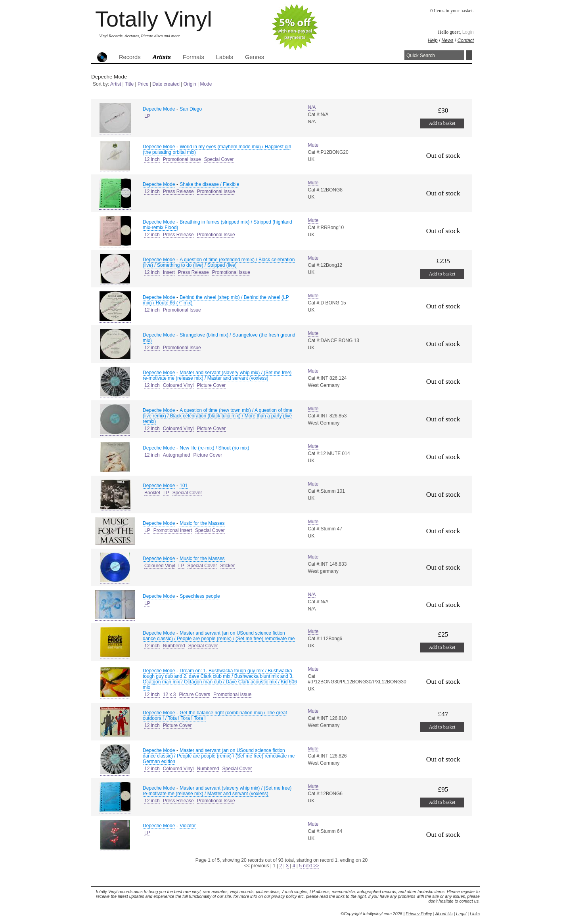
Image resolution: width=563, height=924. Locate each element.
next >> (311, 866)
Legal (461, 914)
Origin (190, 84)
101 (184, 486)
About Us (444, 914)
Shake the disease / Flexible (209, 184)
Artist (116, 84)
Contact (466, 40)
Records (130, 57)
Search (469, 55)
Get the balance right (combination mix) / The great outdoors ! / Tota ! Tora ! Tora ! (215, 715)
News (448, 40)
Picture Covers (194, 694)
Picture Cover (212, 385)
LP (147, 116)
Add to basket (442, 123)
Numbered (174, 646)
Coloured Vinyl (178, 385)
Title (129, 84)
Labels (225, 57)
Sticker (227, 566)
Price (143, 84)
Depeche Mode (159, 109)
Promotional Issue (182, 159)
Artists (162, 57)
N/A (312, 107)
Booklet (152, 493)
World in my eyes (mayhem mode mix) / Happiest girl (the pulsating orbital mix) (217, 149)
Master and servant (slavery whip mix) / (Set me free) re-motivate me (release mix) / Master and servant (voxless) (217, 375)
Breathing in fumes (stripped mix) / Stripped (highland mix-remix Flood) (217, 225)
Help (433, 40)
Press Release (178, 191)
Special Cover (219, 159)
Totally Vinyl (154, 19)
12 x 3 (169, 694)
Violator (188, 826)
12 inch (152, 159)
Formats (193, 57)
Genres (255, 57)
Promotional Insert (173, 530)
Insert (169, 272)
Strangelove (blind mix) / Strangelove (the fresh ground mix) (219, 338)
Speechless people (200, 596)
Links (475, 914)
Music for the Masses (202, 523)
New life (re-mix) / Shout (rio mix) (214, 448)
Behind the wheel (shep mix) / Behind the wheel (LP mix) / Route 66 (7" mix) (216, 300)
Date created (166, 84)
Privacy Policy (419, 914)
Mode (206, 84)
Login (468, 32)
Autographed (177, 455)
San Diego (191, 109)
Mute (313, 145)
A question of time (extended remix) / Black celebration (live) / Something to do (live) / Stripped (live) (219, 262)
